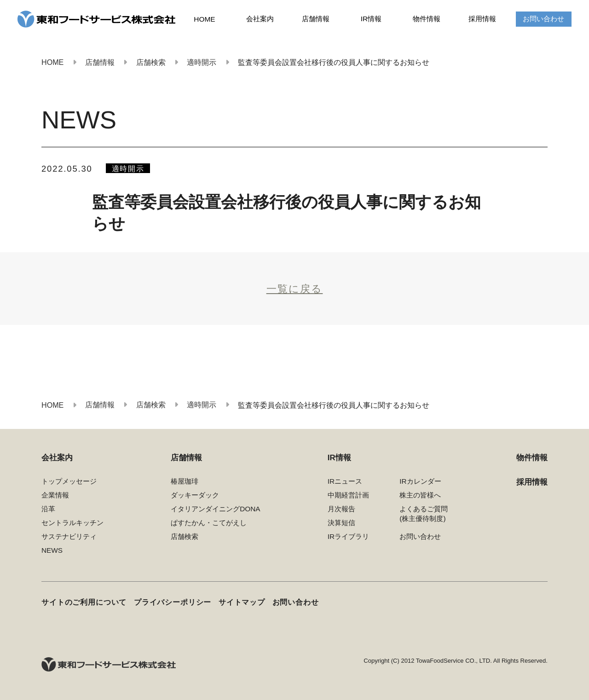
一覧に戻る (295, 289)
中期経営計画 (348, 495)
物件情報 (427, 19)
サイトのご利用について (84, 602)
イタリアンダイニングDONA (215, 509)
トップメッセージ (69, 481)
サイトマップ (242, 602)
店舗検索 (185, 536)
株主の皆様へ (420, 495)
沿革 (48, 509)
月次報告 (341, 509)
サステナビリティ (69, 536)
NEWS (52, 550)
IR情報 (371, 19)
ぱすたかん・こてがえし (209, 523)
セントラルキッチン (72, 523)
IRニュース (345, 481)
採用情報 (482, 19)
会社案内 (260, 19)
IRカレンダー (420, 481)
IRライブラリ (348, 536)
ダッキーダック (195, 495)
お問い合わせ (543, 19)
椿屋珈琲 (185, 481)
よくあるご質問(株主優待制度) (424, 514)
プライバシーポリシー (173, 602)
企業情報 (55, 495)
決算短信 (341, 523)
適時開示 (128, 168)
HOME (204, 19)
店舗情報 (316, 19)
